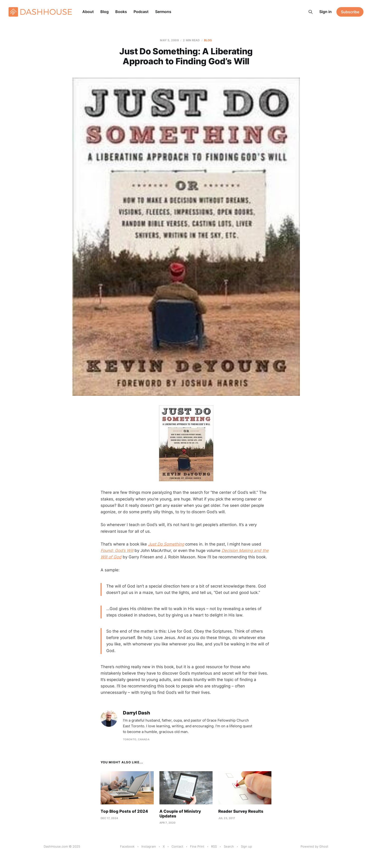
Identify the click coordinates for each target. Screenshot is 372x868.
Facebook (127, 846)
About (88, 12)
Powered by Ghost (314, 846)
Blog (105, 12)
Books (121, 12)
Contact (177, 846)
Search (229, 846)
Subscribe (350, 12)
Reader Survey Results (241, 811)
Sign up (246, 846)
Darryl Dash (137, 713)
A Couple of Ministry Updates (180, 814)
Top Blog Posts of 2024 (124, 811)
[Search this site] (311, 12)
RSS (214, 846)
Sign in (325, 12)
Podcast (141, 12)
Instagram (149, 846)
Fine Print (197, 846)
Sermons (163, 12)
